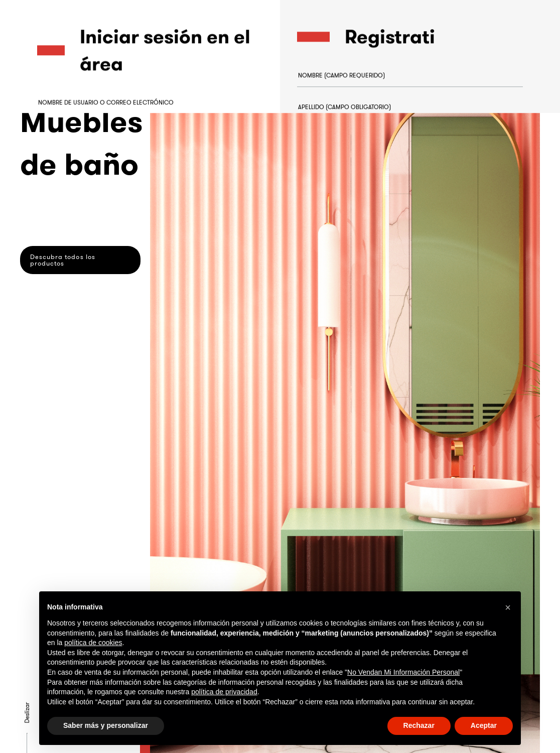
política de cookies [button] (93, 643)
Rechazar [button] (419, 725)
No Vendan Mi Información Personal (403, 672)
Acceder (72, 226)
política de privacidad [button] (224, 692)
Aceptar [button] (484, 725)
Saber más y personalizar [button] (106, 725)
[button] (508, 607)
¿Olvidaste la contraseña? (76, 176)
